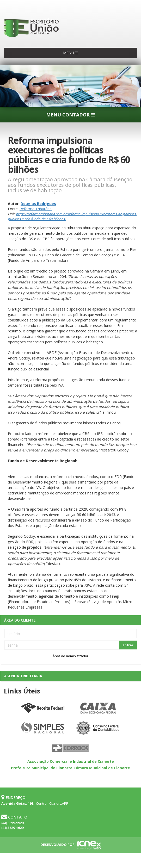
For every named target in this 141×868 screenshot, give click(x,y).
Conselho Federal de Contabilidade (99, 728)
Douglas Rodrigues (38, 204)
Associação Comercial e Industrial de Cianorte (71, 761)
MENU (71, 53)
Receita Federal (43, 708)
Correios (71, 748)
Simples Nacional (43, 728)
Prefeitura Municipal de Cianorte (42, 768)
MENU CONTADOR (70, 115)
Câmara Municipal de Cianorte (102, 768)
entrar (128, 645)
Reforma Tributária (36, 209)
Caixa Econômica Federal (99, 708)
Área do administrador (70, 656)
